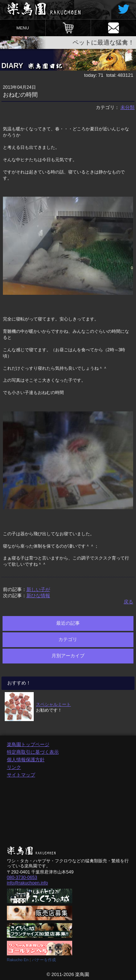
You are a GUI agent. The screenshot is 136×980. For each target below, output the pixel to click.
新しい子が (38, 589)
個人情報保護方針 (26, 760)
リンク (14, 767)
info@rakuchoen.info (27, 883)
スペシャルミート (53, 704)
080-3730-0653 (22, 878)
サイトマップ (21, 775)
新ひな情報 (38, 596)
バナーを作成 (44, 960)
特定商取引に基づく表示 (33, 752)
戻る (128, 602)
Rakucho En (18, 960)
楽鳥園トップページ (28, 744)
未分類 (127, 107)
